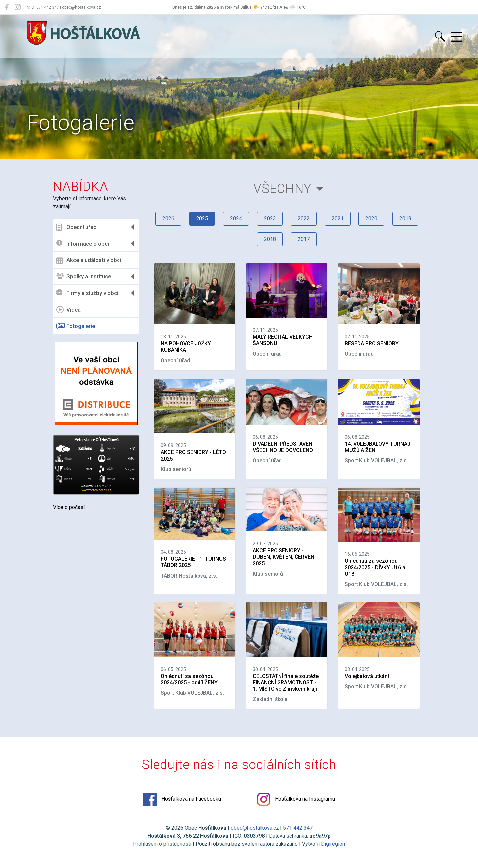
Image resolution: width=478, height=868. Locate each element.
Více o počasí (69, 507)
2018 (270, 239)
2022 (304, 218)
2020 (371, 218)
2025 (202, 218)
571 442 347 (298, 828)
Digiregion (333, 844)
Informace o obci (83, 243)
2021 (338, 218)
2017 (304, 239)
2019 (405, 218)
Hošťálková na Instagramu (296, 799)
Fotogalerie (76, 326)
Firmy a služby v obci (87, 293)
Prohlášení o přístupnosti (162, 844)
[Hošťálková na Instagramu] (18, 7)
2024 (236, 218)
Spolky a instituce (84, 277)
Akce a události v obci (89, 260)
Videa (69, 310)
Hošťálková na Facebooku (182, 799)
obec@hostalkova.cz (255, 828)
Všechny (282, 189)
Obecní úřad (77, 227)
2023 (270, 218)
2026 (168, 218)
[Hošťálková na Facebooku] (7, 7)
